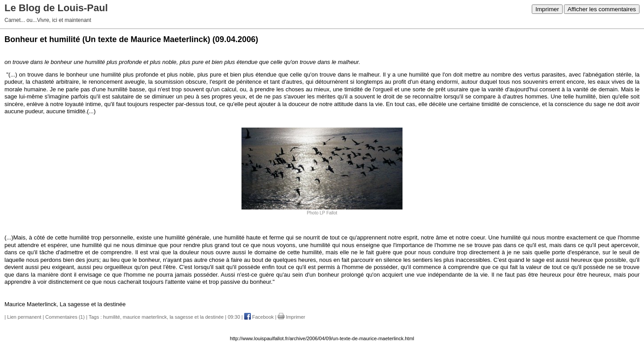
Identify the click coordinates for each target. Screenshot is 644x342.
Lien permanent (24, 317)
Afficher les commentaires (602, 9)
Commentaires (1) (65, 317)
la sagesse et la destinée (197, 317)
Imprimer (547, 9)
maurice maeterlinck (145, 317)
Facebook (259, 317)
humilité (112, 317)
